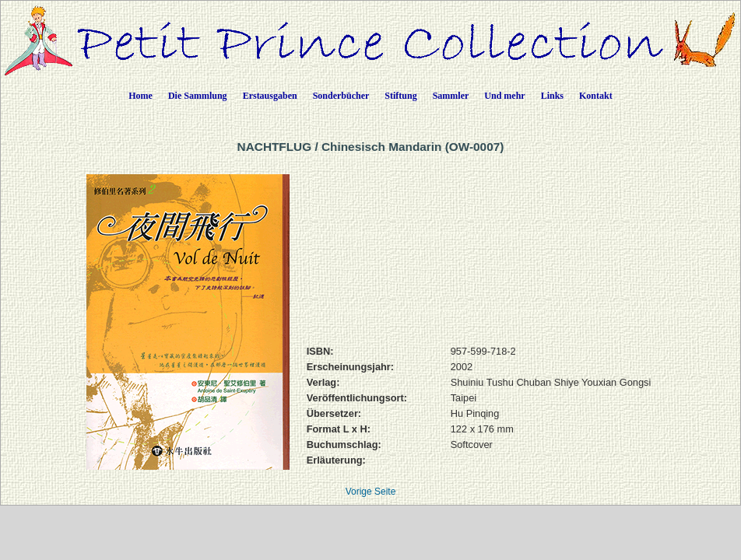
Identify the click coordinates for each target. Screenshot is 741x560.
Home (140, 96)
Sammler (451, 96)
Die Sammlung (198, 96)
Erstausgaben (270, 96)
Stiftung (400, 96)
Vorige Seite (371, 492)
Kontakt (596, 96)
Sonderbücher (341, 96)
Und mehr (504, 96)
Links (552, 96)
